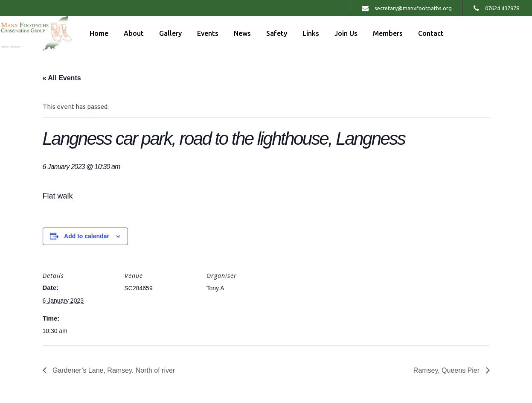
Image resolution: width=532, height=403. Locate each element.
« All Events (62, 78)
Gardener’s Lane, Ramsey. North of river (113, 370)
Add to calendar (87, 236)
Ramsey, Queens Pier (448, 370)
